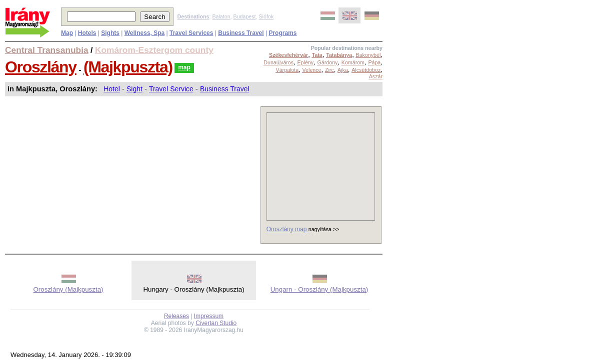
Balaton (221, 16)
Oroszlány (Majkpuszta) (68, 289)
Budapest (245, 16)
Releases (176, 316)
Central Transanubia (47, 50)
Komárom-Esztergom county (154, 50)
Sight (134, 89)
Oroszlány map (287, 229)
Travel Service (171, 89)
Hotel (112, 89)
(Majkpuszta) (128, 67)
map (184, 67)
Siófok (266, 16)
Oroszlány (41, 67)
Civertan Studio (216, 323)
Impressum (209, 316)
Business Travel (225, 89)
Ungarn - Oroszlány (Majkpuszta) (319, 289)
